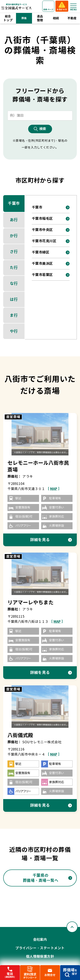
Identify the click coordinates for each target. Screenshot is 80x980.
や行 (14, 331)
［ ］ (54, 489)
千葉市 (14, 203)
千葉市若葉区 (42, 275)
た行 (14, 268)
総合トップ (8, 18)
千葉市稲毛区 (42, 219)
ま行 (14, 315)
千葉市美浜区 (42, 264)
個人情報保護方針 (40, 957)
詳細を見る (40, 540)
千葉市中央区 (42, 230)
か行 (14, 236)
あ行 (14, 220)
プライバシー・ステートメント (40, 948)
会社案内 (40, 940)
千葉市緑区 (41, 252)
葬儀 (24, 18)
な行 (14, 283)
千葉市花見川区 (44, 241)
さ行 (14, 252)
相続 (56, 18)
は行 (14, 299)
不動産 (72, 18)
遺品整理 (40, 18)
